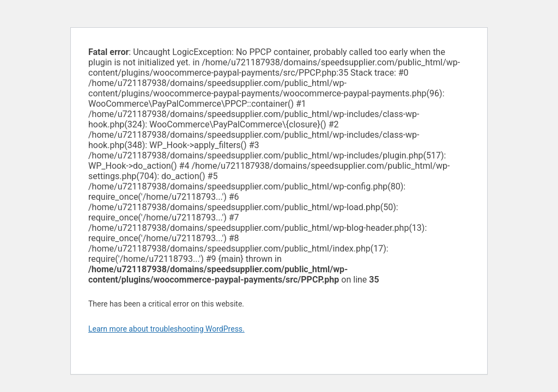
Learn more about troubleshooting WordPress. (166, 329)
